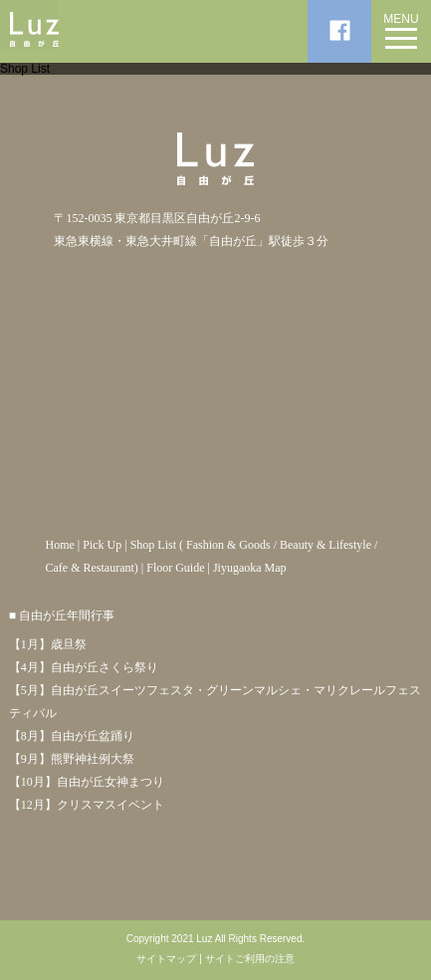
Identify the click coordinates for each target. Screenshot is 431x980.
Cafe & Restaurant (89, 568)
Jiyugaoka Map (250, 568)
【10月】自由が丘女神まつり (87, 782)
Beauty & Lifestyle (325, 545)
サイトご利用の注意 (250, 959)
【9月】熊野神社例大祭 (72, 759)
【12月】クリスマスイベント (87, 805)
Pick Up (102, 545)
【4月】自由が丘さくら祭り (84, 667)
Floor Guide (175, 568)
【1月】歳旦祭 (48, 644)
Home (59, 545)
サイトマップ (166, 959)
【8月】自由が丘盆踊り (72, 736)
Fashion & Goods (228, 545)
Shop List (153, 545)
